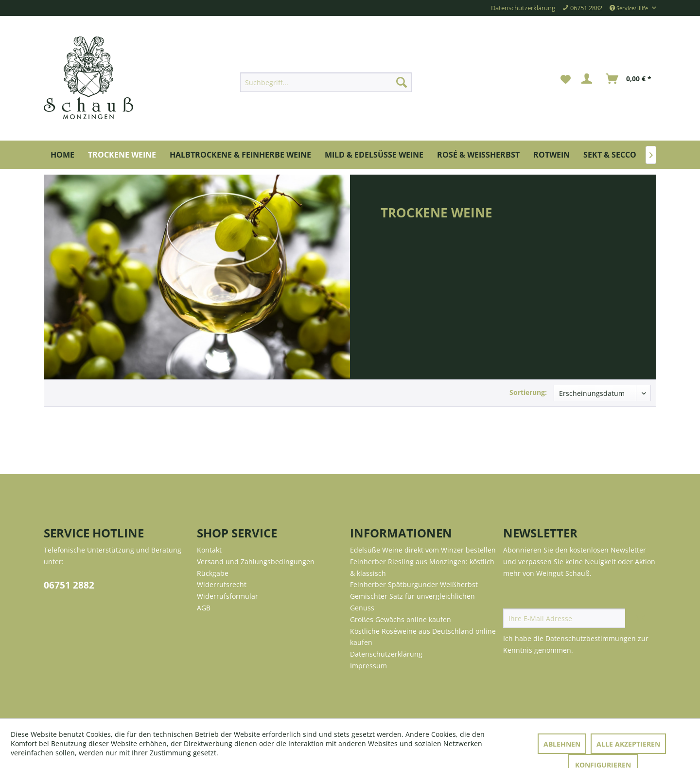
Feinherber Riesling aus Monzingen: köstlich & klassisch (422, 567)
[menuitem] (326, 82)
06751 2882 (69, 585)
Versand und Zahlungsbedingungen (256, 562)
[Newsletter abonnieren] (640, 618)
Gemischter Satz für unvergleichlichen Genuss (412, 602)
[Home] (62, 155)
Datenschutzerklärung (523, 8)
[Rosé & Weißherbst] (478, 155)
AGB (204, 608)
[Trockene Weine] (122, 155)
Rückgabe (213, 573)
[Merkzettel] (566, 79)
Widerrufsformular (227, 596)
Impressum (368, 666)
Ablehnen (562, 744)
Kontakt (209, 550)
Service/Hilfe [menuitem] (630, 8)
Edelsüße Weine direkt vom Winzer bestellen (423, 550)
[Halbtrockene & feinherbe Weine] (240, 155)
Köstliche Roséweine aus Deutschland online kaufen (423, 637)
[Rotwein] (551, 155)
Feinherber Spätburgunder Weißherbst (414, 584)
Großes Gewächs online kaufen (401, 619)
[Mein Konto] (589, 79)
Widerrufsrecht (222, 584)
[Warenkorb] (629, 79)
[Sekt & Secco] (610, 155)
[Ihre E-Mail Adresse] (564, 618)
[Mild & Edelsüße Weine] (374, 155)
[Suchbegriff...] (326, 82)
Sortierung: (528, 392)
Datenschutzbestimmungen (591, 638)
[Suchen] (402, 82)
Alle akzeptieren (628, 744)
